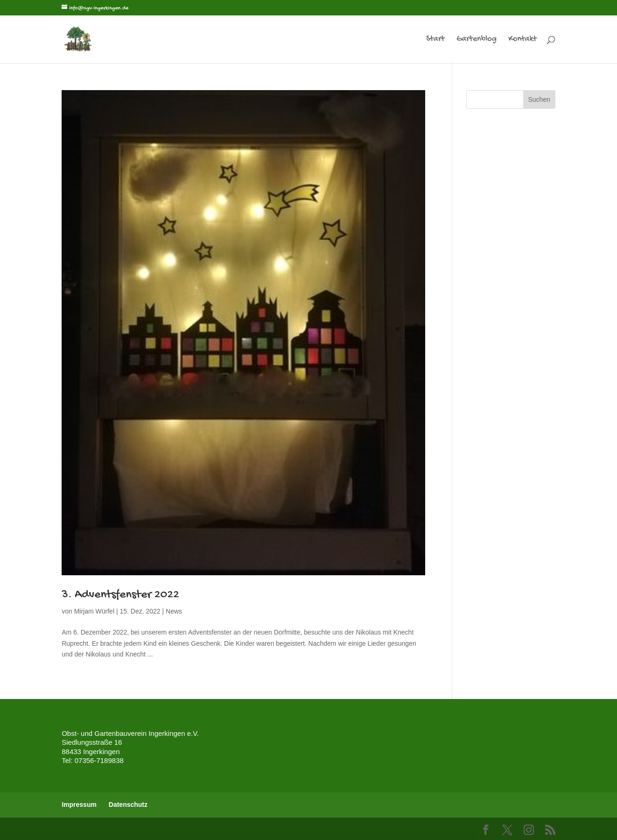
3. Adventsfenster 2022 (120, 595)
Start (435, 40)
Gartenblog (477, 40)
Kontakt (522, 40)
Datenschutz (128, 805)
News (174, 611)
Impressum (79, 805)
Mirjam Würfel (94, 611)
